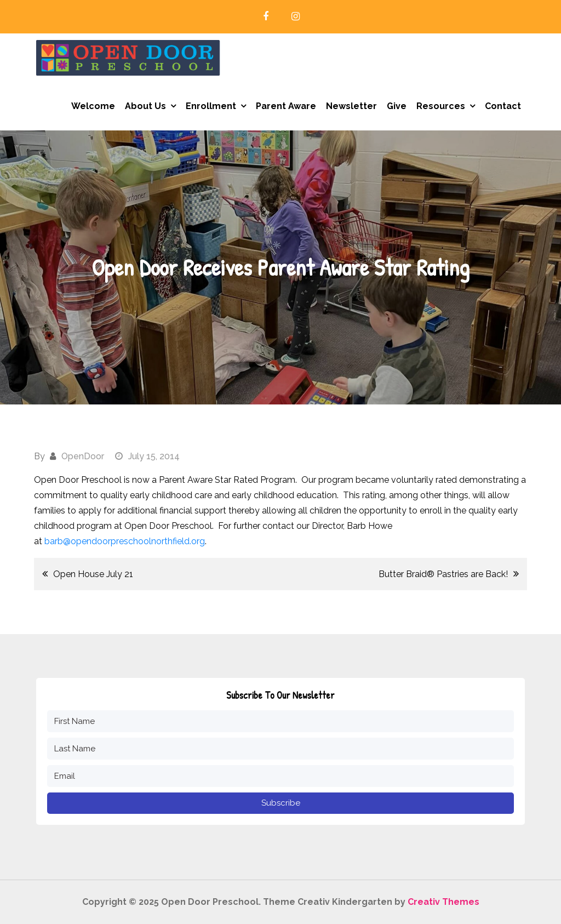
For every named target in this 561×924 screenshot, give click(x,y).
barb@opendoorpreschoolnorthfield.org (125, 541)
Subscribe (281, 803)
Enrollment (211, 106)
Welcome (93, 106)
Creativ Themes (443, 902)
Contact (503, 106)
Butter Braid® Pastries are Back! (443, 574)
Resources (441, 106)
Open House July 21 (93, 574)
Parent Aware (286, 106)
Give (397, 106)
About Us (145, 106)
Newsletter (351, 106)
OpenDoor (83, 456)
